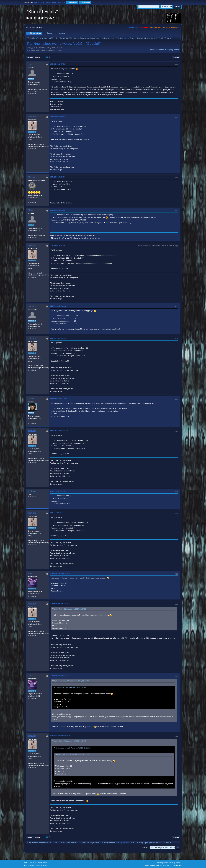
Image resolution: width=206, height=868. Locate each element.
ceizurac (32, 117)
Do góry (30, 837)
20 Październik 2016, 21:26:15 (60, 573)
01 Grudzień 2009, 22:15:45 (59, 431)
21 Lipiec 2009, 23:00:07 (58, 338)
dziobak (32, 306)
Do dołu (30, 57)
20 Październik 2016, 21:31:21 (60, 676)
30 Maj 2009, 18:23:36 (57, 210)
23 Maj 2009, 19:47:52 (57, 64)
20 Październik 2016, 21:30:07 (60, 604)
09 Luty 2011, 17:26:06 (58, 513)
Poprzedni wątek (157, 50)
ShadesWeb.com (42, 865)
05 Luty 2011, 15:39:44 (58, 491)
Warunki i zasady (168, 863)
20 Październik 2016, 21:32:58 (60, 736)
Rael (30, 573)
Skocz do (146, 848)
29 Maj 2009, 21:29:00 (57, 177)
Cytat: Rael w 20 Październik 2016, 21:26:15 (70, 609)
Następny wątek (172, 50)
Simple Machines (42, 863)
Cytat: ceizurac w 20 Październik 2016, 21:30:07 (71, 681)
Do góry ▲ (178, 863)
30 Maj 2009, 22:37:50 (57, 245)
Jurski (31, 399)
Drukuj (176, 57)
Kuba (31, 64)
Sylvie (132, 38)
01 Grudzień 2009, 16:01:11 (59, 399)
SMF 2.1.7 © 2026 (30, 863)
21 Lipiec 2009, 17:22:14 (58, 306)
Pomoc (160, 863)
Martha (31, 177)
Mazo (31, 210)
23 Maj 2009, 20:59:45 (57, 117)
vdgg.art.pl (144, 27)
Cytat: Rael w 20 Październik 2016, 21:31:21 (70, 741)
